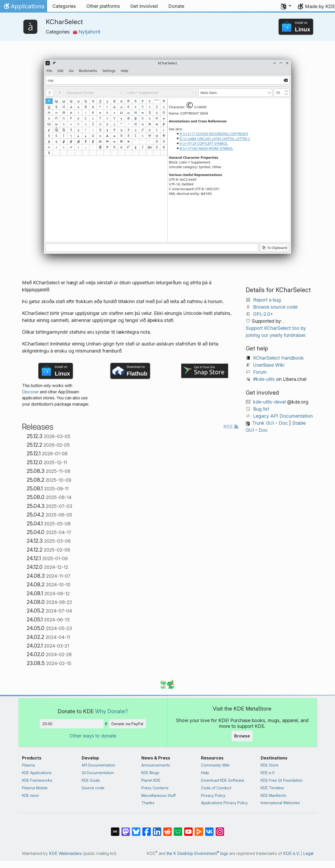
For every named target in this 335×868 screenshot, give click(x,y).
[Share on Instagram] (220, 829)
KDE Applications (37, 773)
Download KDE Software (223, 780)
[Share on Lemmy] (178, 829)
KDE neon (30, 795)
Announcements (156, 765)
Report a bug (267, 300)
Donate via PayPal (127, 724)
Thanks (148, 803)
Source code (93, 788)
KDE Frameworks (37, 780)
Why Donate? (111, 711)
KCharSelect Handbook (278, 358)
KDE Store (270, 765)
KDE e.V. (268, 773)
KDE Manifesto (273, 795)
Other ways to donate (93, 736)
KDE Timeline (272, 788)
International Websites (280, 803)
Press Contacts (155, 788)
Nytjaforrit (87, 32)
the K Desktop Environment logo (197, 853)
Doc (283, 423)
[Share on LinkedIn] (157, 829)
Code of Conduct (216, 788)
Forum (260, 372)
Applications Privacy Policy (224, 803)
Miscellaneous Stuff (158, 795)
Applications (23, 8)
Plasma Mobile (35, 788)
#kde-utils (264, 379)
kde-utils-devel (269, 402)
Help (205, 773)
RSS (231, 427)
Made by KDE (320, 6)
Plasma (28, 765)
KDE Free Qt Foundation (282, 780)
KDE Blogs (150, 773)
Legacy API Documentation (283, 416)
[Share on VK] (209, 829)
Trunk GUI (263, 423)
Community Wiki (215, 765)
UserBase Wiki (269, 365)
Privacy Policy (213, 795)
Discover (30, 392)
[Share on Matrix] (115, 829)
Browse (242, 736)
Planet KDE (151, 780)
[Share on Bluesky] (136, 829)
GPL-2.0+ (263, 314)
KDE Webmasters (65, 853)
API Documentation (98, 765)
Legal (308, 853)
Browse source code (275, 307)
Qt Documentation (98, 773)
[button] (286, 6)
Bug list (261, 409)
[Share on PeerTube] (199, 829)
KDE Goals (91, 780)
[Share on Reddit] (167, 829)
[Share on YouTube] (188, 829)
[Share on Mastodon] (126, 829)
